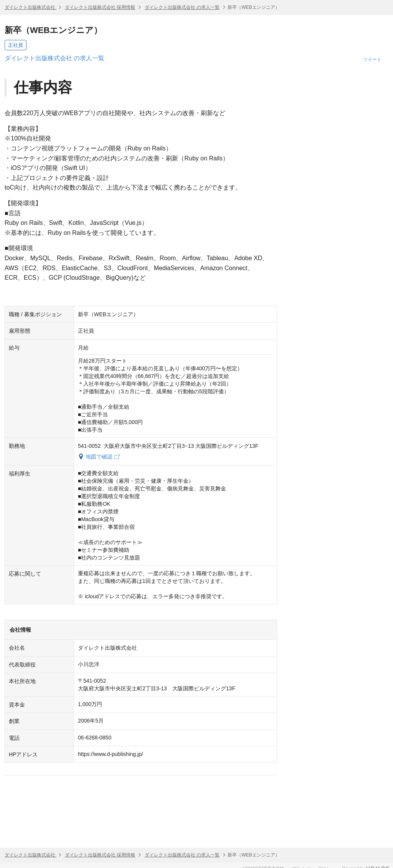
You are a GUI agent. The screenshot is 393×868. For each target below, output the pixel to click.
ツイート (372, 59)
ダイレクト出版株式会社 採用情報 (100, 7)
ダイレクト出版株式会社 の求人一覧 (182, 7)
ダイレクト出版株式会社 (31, 7)
